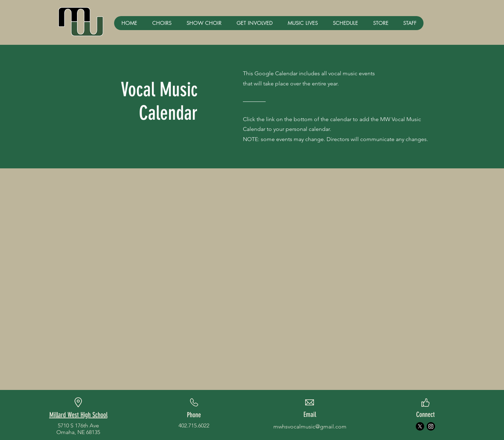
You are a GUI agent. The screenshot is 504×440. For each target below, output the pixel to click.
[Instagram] (431, 426)
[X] (420, 426)
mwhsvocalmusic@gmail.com (310, 427)
